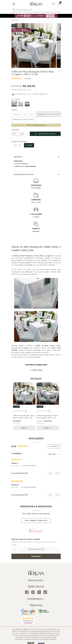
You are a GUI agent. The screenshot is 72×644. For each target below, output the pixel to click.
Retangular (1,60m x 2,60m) (23, 119)
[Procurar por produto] (14, 10)
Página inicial (15, 20)
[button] (34, 66)
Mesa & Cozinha (26, 20)
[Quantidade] (18, 133)
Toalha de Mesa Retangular (53, 20)
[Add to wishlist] (59, 71)
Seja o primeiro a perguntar (36, 520)
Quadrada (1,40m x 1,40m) (23, 114)
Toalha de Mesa (38, 20)
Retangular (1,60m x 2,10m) (49, 114)
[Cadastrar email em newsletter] (36, 556)
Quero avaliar (54, 446)
